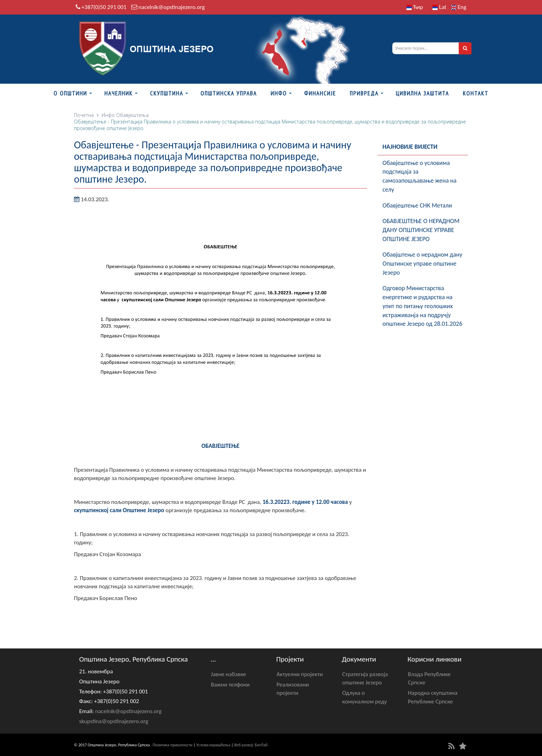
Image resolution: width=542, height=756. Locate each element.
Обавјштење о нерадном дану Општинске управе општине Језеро (423, 263)
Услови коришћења (213, 745)
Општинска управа (229, 93)
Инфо (279, 93)
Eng (459, 7)
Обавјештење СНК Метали (417, 205)
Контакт (476, 93)
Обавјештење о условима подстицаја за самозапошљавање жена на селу (420, 176)
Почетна (84, 115)
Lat (439, 7)
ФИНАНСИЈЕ (320, 93)
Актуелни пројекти (300, 674)
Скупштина (167, 93)
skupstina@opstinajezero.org (114, 721)
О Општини (70, 93)
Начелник (119, 93)
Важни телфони (230, 685)
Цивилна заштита (422, 93)
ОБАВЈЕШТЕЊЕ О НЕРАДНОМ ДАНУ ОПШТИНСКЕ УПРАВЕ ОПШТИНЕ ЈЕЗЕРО (421, 230)
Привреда (364, 93)
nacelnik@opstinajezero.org (171, 7)
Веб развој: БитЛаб (251, 745)
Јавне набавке (228, 674)
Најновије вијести (410, 147)
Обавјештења (132, 115)
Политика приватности (173, 745)
